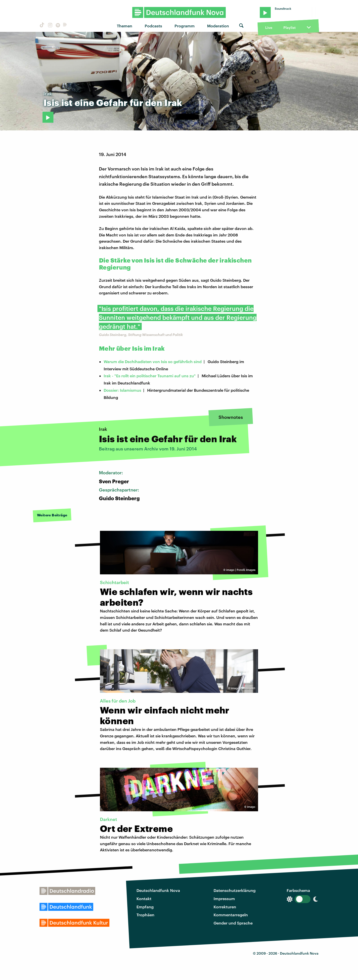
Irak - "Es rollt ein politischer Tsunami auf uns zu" (150, 376)
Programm (185, 26)
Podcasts (153, 26)
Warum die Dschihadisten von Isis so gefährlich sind (153, 361)
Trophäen (145, 915)
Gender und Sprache (233, 923)
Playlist (290, 27)
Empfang (145, 907)
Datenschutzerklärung (235, 890)
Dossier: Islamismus (122, 390)
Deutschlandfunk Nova (158, 890)
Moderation (218, 26)
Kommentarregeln (231, 915)
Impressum (224, 898)
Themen (125, 26)
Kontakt (144, 898)
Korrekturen (225, 907)
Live (269, 27)
